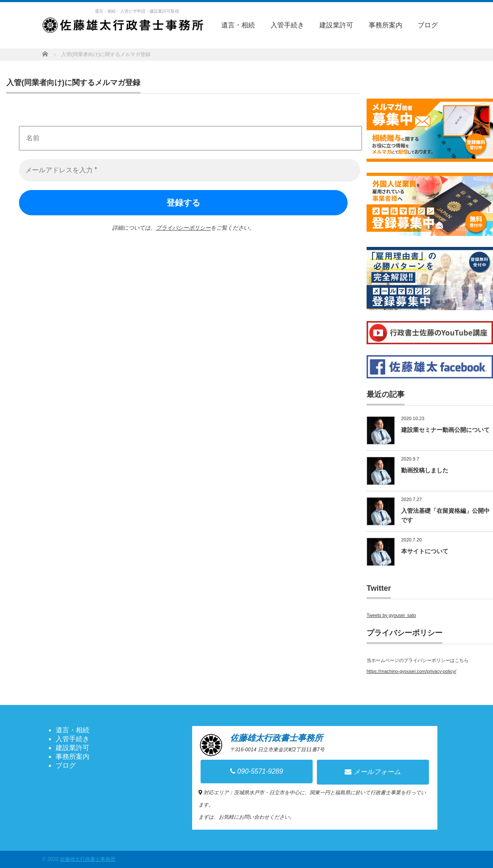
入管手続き (287, 25)
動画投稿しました (425, 470)
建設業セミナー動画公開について (445, 430)
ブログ (428, 25)
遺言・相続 (238, 25)
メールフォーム (372, 772)
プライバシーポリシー (183, 228)
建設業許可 (336, 25)
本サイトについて (425, 551)
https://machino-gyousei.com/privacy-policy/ (411, 671)
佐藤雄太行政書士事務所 (88, 859)
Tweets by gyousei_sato (391, 615)
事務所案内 (386, 25)
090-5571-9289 (257, 771)
